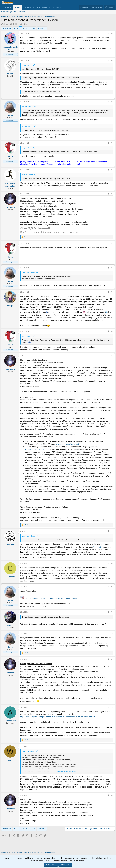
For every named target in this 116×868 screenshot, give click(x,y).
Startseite (7, 7)
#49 (112, 292)
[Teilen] (108, 33)
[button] (34, 7)
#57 (112, 659)
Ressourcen (42, 7)
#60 (112, 795)
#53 (112, 563)
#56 (112, 633)
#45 (112, 170)
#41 (112, 33)
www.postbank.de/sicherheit (67, 444)
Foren (18, 7)
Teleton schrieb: (28, 107)
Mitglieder (57, 7)
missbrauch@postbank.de (36, 449)
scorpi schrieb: (27, 336)
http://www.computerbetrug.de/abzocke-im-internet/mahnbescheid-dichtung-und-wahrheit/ (58, 717)
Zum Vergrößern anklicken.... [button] (67, 772)
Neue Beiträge (6, 12)
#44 (112, 143)
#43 (112, 102)
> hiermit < (98, 547)
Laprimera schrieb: (29, 273)
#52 (112, 531)
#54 (112, 587)
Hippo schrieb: (27, 65)
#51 (112, 356)
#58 (112, 707)
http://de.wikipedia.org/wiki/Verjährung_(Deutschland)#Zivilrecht (51, 598)
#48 (112, 268)
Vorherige (8, 28)
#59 (112, 746)
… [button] (30, 28)
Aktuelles (28, 7)
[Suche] (109, 7)
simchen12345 (9, 24)
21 (34, 28)
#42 (112, 60)
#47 (112, 244)
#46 (112, 194)
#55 (112, 612)
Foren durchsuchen (21, 12)
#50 (112, 331)
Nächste (41, 28)
